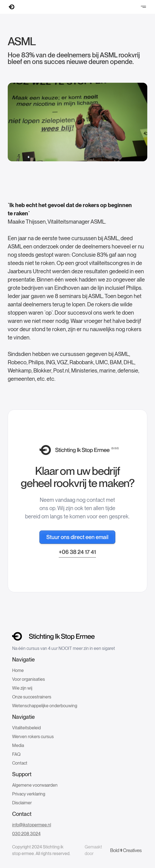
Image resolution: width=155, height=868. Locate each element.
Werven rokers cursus (33, 737)
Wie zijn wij (22, 688)
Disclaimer (22, 803)
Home (18, 670)
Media (18, 745)
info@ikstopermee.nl (32, 825)
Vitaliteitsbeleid (26, 728)
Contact (20, 763)
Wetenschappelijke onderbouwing (45, 706)
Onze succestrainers (32, 697)
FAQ (16, 754)
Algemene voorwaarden (35, 785)
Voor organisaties (29, 679)
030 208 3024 (26, 834)
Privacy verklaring (29, 794)
